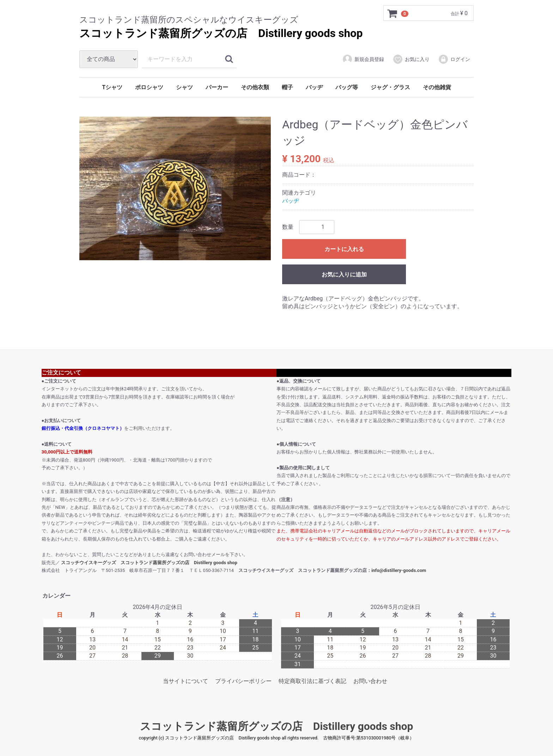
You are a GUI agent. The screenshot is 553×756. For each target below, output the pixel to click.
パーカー (217, 87)
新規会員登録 (363, 59)
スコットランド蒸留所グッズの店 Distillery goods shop (221, 33)
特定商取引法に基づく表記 (312, 681)
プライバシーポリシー (243, 681)
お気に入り (411, 59)
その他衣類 (255, 87)
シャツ (184, 87)
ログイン (454, 59)
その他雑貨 (437, 87)
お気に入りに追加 (344, 275)
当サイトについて (186, 681)
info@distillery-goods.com (399, 570)
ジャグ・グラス (390, 87)
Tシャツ (112, 87)
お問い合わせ (370, 681)
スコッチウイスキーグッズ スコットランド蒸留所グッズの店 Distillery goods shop (149, 563)
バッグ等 (347, 87)
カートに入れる (344, 249)
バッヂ (314, 87)
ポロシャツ (149, 87)
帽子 (287, 87)
